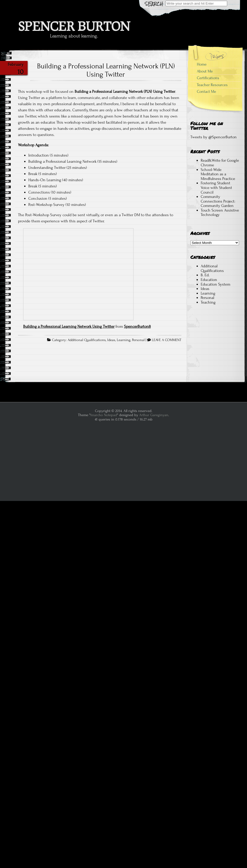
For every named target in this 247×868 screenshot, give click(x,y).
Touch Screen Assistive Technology (220, 213)
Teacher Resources (212, 85)
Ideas (111, 340)
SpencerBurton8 (137, 326)
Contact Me (206, 92)
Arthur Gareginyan (154, 415)
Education (209, 280)
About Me (205, 71)
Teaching (208, 302)
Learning (124, 340)
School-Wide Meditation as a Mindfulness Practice (218, 174)
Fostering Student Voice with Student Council (216, 188)
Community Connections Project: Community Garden (218, 201)
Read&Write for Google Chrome (220, 163)
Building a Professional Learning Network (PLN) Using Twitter (106, 70)
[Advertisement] (215, 346)
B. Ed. (205, 275)
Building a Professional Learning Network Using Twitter (69, 326)
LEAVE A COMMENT (167, 340)
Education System (215, 284)
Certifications (208, 78)
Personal (138, 340)
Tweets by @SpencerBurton (214, 137)
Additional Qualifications (87, 340)
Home (202, 64)
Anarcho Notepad (103, 415)
